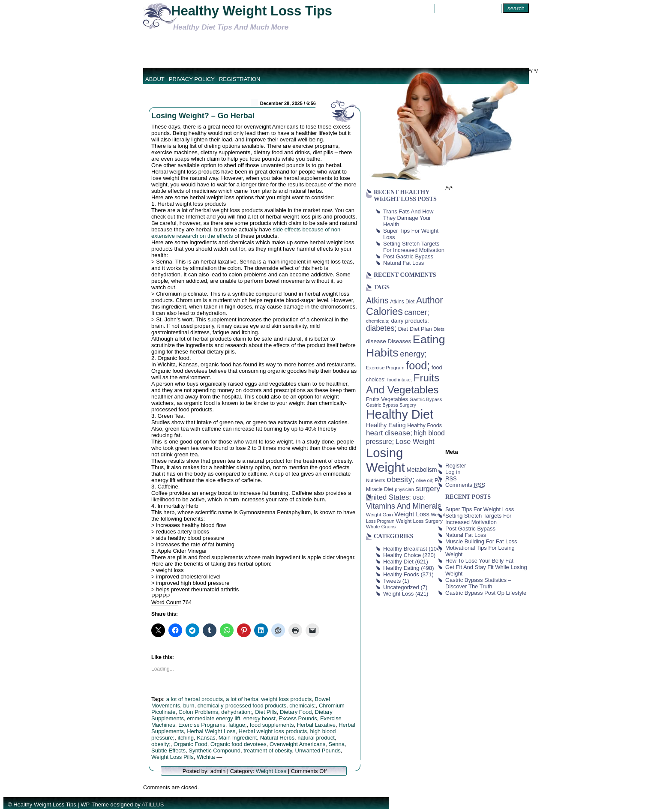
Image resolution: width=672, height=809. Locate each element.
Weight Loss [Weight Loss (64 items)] (412, 514)
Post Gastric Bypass (408, 256)
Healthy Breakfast (405, 549)
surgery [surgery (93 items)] (428, 488)
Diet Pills (266, 712)
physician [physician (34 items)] (404, 489)
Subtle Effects (168, 751)
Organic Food (190, 744)
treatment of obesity (268, 751)
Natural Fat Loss (403, 263)
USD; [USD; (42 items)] (419, 498)
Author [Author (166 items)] (430, 300)
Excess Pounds (298, 718)
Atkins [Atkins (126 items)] (377, 300)
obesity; (161, 744)
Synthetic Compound (214, 751)
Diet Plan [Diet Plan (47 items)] (421, 329)
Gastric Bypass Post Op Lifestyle (486, 593)
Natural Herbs (277, 738)
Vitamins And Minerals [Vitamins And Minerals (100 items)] (404, 506)
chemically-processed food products (242, 706)
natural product (316, 738)
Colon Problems (199, 712)
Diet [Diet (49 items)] (403, 329)
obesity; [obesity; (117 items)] (400, 479)
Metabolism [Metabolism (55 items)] (421, 470)
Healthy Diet (398, 562)
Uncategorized (401, 587)
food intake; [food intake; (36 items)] (400, 380)
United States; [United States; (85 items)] (388, 497)
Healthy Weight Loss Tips (252, 11)
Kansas (206, 738)
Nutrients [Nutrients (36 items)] (376, 480)
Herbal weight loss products (273, 731)
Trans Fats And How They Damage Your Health (408, 218)
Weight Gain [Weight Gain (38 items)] (379, 515)
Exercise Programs (202, 725)
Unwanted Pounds (318, 751)
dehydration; (237, 712)
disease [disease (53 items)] (376, 341)
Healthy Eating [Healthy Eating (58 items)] (386, 425)
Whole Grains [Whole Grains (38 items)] (381, 527)
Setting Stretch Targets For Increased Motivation (414, 247)
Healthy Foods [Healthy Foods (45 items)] (424, 425)
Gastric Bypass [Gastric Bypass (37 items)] (426, 399)
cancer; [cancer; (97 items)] (417, 312)
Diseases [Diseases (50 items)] (400, 341)
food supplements (272, 725)
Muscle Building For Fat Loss (481, 541)
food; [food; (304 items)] (418, 366)
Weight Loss (271, 771)
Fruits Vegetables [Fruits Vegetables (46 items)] (387, 399)
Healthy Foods (401, 574)
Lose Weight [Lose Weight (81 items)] (415, 441)
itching (186, 738)
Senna (336, 744)
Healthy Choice (402, 555)
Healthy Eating (401, 568)
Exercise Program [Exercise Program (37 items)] (385, 368)
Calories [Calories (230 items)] (384, 312)
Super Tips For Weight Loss (480, 509)
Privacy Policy (192, 79)
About (155, 79)
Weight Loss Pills (172, 757)
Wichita (206, 757)
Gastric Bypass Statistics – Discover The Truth (478, 583)
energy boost (259, 718)
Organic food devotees (238, 744)
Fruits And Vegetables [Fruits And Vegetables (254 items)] (403, 384)
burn (189, 706)
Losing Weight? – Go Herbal (203, 116)
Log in (453, 472)
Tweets (392, 581)
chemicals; (302, 706)
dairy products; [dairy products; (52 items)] (410, 321)
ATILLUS (153, 805)
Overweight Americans (297, 744)
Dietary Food (296, 712)
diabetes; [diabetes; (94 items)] (381, 328)
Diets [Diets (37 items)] (439, 329)
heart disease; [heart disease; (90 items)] (389, 433)
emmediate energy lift (213, 718)
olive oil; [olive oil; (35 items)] (425, 480)
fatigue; (238, 725)
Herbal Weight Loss (211, 731)
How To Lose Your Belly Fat (479, 561)
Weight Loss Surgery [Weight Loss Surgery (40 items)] (419, 521)
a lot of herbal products (195, 699)
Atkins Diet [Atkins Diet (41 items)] (402, 302)
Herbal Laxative (316, 725)
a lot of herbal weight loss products (269, 699)
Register (456, 466)
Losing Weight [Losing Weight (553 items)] (385, 460)
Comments (465, 485)
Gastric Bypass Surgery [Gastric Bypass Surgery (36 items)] (391, 405)
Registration (240, 79)
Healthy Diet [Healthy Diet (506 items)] (400, 414)
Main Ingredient (238, 738)
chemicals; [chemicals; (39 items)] (378, 321)
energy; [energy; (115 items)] (413, 354)
